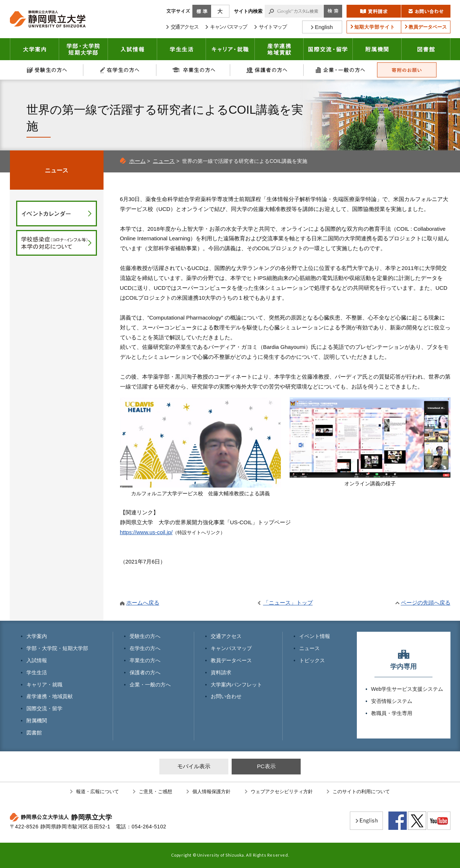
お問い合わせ (226, 696)
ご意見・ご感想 (155, 792)
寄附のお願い (407, 70)
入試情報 (133, 49)
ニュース (164, 161)
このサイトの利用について (361, 792)
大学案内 (35, 49)
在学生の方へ (120, 70)
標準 (202, 11)
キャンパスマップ (231, 648)
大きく (220, 11)
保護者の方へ (267, 70)
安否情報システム (392, 701)
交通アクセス (226, 636)
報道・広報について (97, 792)
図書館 (426, 49)
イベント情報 (315, 636)
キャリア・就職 (230, 49)
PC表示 (266, 766)
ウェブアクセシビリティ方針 (282, 792)
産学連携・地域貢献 (279, 49)
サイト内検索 (248, 11)
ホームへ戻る (143, 603)
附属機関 (377, 49)
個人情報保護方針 (211, 792)
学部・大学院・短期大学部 (57, 648)
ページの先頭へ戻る (426, 603)
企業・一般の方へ (340, 70)
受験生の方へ (47, 70)
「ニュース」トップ (288, 603)
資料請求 (221, 672)
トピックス (312, 660)
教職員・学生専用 (392, 713)
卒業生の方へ (193, 70)
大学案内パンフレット (236, 685)
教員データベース (231, 660)
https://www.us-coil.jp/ (146, 532)
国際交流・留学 (328, 49)
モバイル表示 (194, 766)
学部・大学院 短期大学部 (84, 49)
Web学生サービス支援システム (407, 689)
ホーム (137, 161)
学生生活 (182, 49)
